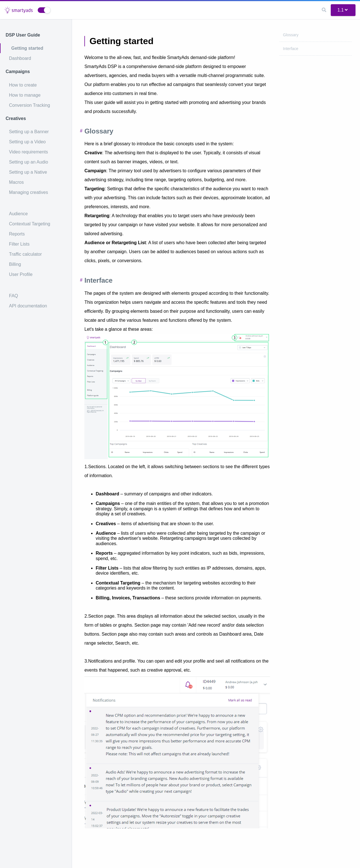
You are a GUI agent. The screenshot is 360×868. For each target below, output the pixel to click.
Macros (16, 182)
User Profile (21, 274)
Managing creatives (29, 192)
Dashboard (20, 58)
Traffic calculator (25, 254)
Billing (15, 264)
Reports (17, 234)
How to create (23, 85)
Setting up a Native (28, 172)
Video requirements (28, 152)
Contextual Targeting (30, 224)
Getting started (27, 48)
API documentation (28, 306)
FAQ (13, 296)
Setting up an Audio (29, 162)
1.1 (343, 10)
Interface (291, 49)
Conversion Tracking (30, 105)
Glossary (291, 35)
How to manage (25, 95)
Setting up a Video (27, 142)
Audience (18, 214)
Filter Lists (19, 244)
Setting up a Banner (29, 132)
